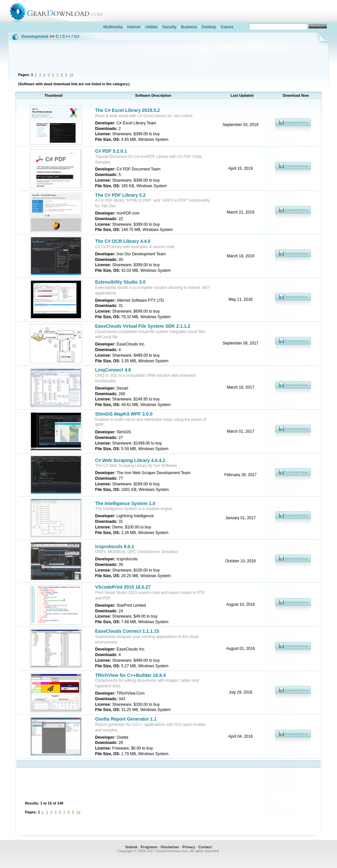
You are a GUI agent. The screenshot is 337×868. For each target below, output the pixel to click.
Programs (149, 847)
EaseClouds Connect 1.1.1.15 (127, 631)
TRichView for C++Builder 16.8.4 (130, 675)
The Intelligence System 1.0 (125, 503)
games (263, 18)
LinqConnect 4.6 (113, 370)
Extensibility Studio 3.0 (120, 282)
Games (227, 27)
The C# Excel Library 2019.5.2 (128, 110)
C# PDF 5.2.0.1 (111, 151)
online (305, 18)
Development (35, 36)
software (220, 18)
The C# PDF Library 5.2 (120, 195)
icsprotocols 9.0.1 (115, 547)
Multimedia (113, 27)
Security (169, 27)
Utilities (151, 27)
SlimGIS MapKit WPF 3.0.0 (124, 414)
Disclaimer (170, 847)
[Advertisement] (168, 56)
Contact (205, 847)
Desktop (209, 27)
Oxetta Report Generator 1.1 (126, 719)
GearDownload (61, 11)
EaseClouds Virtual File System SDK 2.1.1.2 (143, 326)
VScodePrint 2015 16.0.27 (123, 587)
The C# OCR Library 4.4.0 (123, 241)
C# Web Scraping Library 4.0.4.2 (130, 460)
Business (189, 27)
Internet (134, 27)
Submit (131, 847)
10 (71, 75)
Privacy (189, 847)
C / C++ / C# (67, 36)
